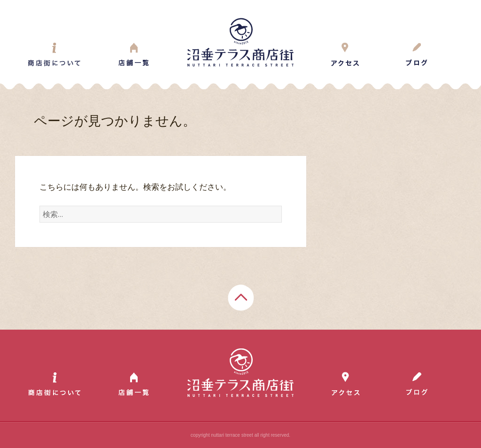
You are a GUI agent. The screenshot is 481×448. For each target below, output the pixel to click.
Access (345, 54)
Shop (134, 54)
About (54, 54)
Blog (416, 54)
